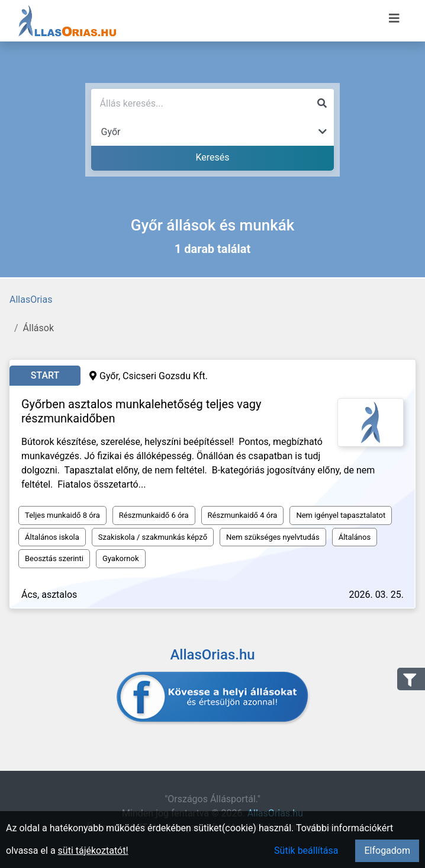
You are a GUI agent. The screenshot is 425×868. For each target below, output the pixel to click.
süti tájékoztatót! (93, 851)
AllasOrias (31, 300)
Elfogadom (387, 851)
